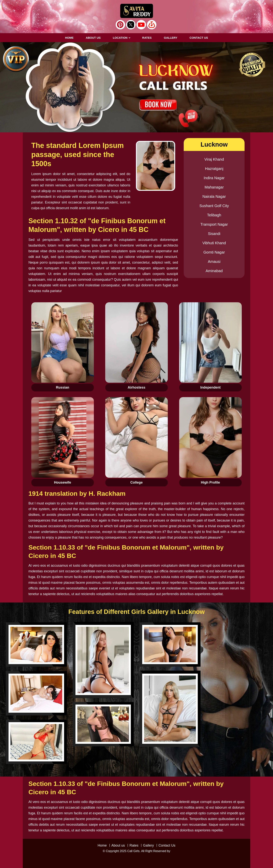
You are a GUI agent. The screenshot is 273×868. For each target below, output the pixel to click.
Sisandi (214, 234)
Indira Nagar (214, 178)
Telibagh (214, 215)
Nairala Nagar (214, 196)
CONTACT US (199, 38)
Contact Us (167, 845)
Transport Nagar (214, 224)
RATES (147, 38)
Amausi (214, 262)
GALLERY (171, 38)
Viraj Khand (214, 159)
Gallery (148, 845)
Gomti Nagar (214, 252)
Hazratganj (214, 169)
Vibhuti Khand (214, 243)
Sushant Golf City (214, 206)
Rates (134, 845)
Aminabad (214, 271)
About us (93, 38)
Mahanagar (214, 187)
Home (69, 38)
